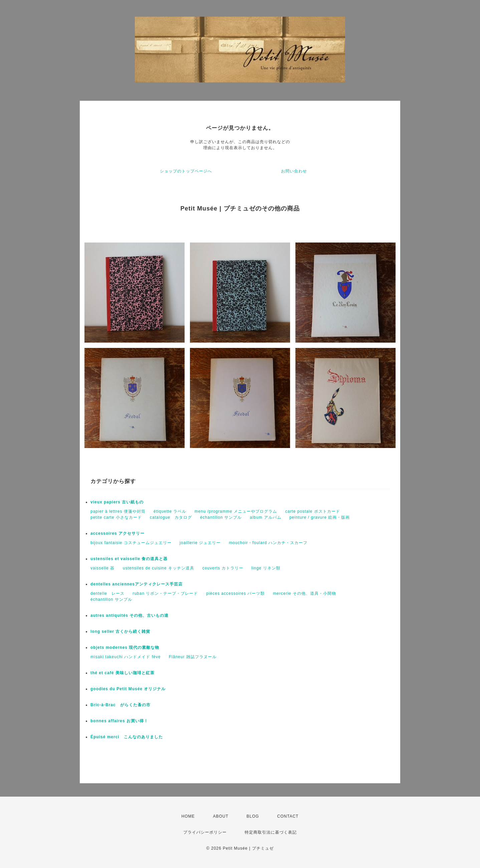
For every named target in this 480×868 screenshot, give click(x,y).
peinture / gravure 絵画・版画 (320, 517)
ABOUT (221, 816)
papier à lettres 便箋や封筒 (118, 511)
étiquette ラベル (170, 511)
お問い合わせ (294, 171)
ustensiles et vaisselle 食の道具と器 (129, 559)
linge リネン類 (266, 568)
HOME (188, 816)
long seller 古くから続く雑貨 (120, 631)
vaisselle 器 (102, 568)
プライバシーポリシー (205, 832)
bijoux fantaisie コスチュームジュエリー (131, 543)
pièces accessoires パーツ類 (236, 593)
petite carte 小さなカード (116, 517)
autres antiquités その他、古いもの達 (130, 615)
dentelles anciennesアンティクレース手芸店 (137, 584)
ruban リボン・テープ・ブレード (165, 593)
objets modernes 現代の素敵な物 (125, 647)
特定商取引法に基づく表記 (271, 832)
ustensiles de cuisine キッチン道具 (159, 568)
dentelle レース (107, 593)
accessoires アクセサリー (117, 533)
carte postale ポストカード (313, 511)
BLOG (253, 816)
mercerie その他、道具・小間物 (305, 593)
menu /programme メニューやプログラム (236, 511)
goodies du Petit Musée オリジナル (128, 689)
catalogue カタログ (171, 517)
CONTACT (288, 816)
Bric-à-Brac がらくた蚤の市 (121, 705)
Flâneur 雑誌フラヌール (193, 657)
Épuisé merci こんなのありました (127, 737)
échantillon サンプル (221, 517)
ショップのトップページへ (186, 171)
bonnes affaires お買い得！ (119, 721)
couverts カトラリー (223, 568)
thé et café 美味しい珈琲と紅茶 (123, 673)
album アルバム (266, 517)
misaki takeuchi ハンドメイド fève (126, 657)
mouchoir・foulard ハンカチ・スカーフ (268, 543)
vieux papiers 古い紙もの (117, 502)
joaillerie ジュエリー (200, 543)
